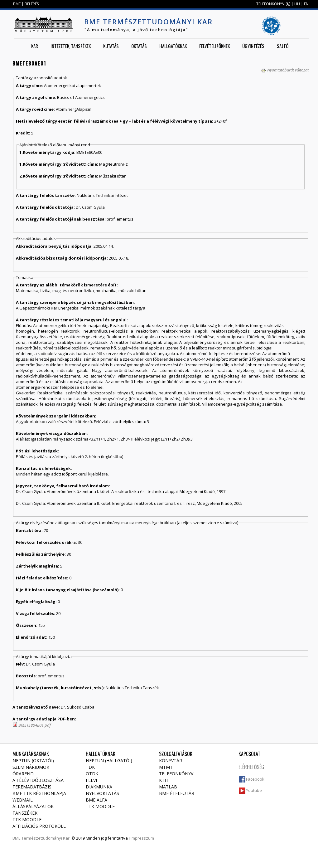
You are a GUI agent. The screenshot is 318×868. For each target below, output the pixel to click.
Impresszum (142, 838)
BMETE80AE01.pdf (35, 725)
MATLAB (168, 787)
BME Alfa (96, 800)
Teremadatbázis (32, 787)
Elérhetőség (251, 767)
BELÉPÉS (32, 4)
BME (17, 4)
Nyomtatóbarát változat (285, 70)
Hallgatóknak (173, 46)
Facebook (255, 779)
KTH (163, 780)
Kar (35, 46)
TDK (90, 767)
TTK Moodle (27, 819)
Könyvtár (171, 761)
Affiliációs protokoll (39, 826)
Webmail (23, 800)
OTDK (92, 774)
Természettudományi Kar (46, 838)
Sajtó (283, 46)
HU (297, 4)
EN (306, 4)
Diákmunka (99, 787)
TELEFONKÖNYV (270, 4)
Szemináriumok (31, 767)
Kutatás (111, 46)
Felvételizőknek (214, 46)
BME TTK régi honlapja (39, 793)
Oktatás (139, 46)
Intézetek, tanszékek (71, 46)
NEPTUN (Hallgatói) (109, 761)
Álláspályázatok (33, 806)
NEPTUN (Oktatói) (33, 761)
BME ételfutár (177, 793)
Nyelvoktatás (102, 793)
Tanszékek (25, 813)
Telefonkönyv (176, 774)
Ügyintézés (253, 46)
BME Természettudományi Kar (148, 22)
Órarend (23, 774)
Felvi (91, 780)
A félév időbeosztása (38, 780)
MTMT (166, 767)
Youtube (254, 790)
